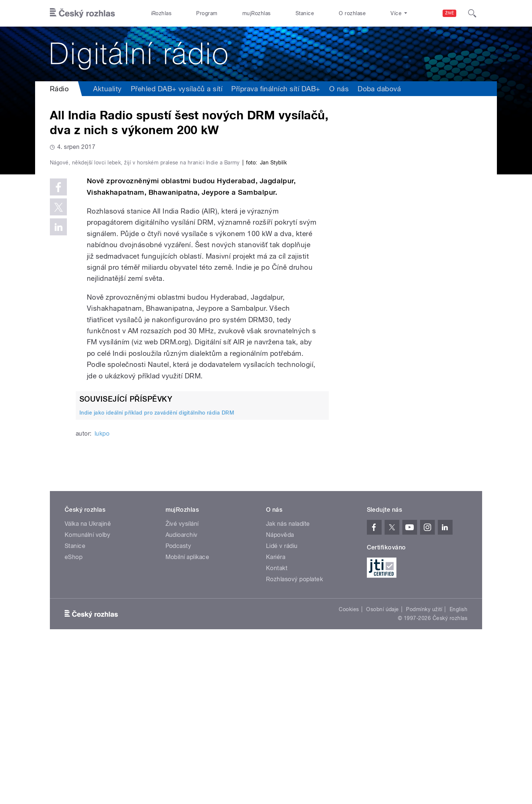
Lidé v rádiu (282, 703)
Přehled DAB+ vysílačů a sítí (177, 89)
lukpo (102, 591)
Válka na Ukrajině (88, 681)
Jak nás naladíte (288, 681)
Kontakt (277, 725)
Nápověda (280, 692)
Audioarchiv (182, 692)
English (458, 766)
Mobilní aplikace (187, 714)
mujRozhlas (257, 13)
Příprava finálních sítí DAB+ (276, 89)
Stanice (305, 13)
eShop (74, 714)
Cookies (349, 766)
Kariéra (276, 714)
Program (207, 13)
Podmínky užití (424, 766)
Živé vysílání (182, 681)
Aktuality (107, 89)
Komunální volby (87, 692)
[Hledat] (472, 13)
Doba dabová (379, 89)
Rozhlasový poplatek (294, 736)
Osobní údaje (383, 766)
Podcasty (178, 703)
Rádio (59, 89)
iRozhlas (161, 13)
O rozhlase (352, 13)
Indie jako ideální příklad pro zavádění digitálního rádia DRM (157, 570)
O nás (339, 89)
